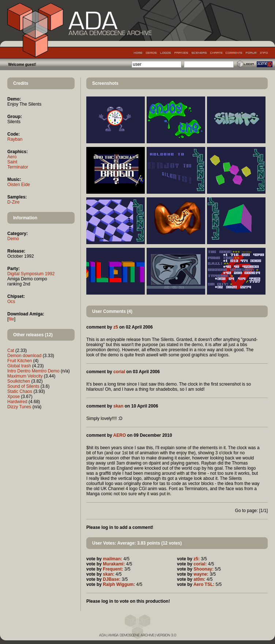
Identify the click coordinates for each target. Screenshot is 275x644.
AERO (120, 435)
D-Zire (13, 202)
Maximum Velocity (25, 376)
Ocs (11, 302)
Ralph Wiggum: (119, 584)
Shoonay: (204, 569)
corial (119, 372)
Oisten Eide (19, 185)
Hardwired (17, 402)
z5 (116, 327)
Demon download (24, 356)
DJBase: (112, 579)
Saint (12, 162)
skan (118, 406)
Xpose (14, 397)
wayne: (201, 574)
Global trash (19, 366)
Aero (12, 157)
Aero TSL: (204, 584)
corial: (200, 564)
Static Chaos (20, 391)
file (11, 319)
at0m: (199, 579)
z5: (197, 559)
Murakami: (114, 564)
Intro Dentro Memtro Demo (33, 371)
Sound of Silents (23, 386)
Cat (11, 351)
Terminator (18, 167)
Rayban (15, 139)
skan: (108, 574)
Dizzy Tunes (19, 407)
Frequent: (113, 569)
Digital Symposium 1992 (31, 274)
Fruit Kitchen (20, 361)
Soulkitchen (19, 381)
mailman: (112, 559)
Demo (13, 239)
